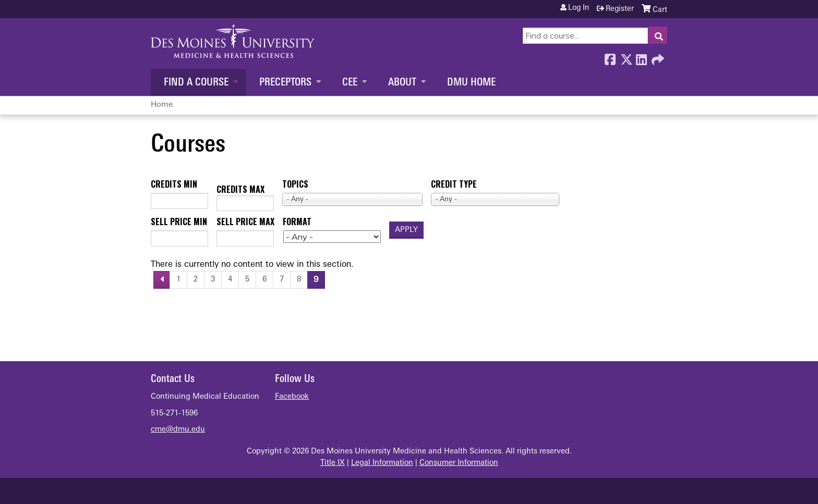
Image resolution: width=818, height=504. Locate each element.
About (402, 83)
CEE (350, 83)
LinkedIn (641, 57)
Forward (657, 57)
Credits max (240, 189)
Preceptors (285, 83)
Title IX (333, 463)
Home (162, 105)
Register (620, 9)
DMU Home (471, 83)
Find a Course (196, 83)
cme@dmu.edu (178, 430)
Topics (295, 184)
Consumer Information (459, 463)
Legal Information (382, 463)
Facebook (610, 57)
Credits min (174, 184)
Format (297, 222)
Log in (579, 8)
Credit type (454, 184)
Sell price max (245, 222)
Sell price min (179, 222)
